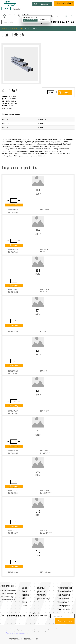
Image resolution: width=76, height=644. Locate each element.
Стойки (20, 28)
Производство (41, 592)
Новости (24, 592)
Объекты (25, 602)
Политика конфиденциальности (17, 633)
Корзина (44, 4)
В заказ (66, 92)
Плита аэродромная (64, 606)
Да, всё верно (30, 20)
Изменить (43, 20)
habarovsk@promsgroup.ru (53, 16)
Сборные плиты (63, 602)
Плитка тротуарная (64, 609)
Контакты (25, 606)
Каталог (12, 28)
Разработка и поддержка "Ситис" (24, 639)
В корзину (14, 205)
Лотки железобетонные (65, 592)
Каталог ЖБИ (41, 588)
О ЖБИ (24, 599)
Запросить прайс (12, 16)
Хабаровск (25, 14)
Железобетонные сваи (65, 588)
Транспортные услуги (43, 599)
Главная (4, 28)
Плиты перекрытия (64, 595)
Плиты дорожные (63, 599)
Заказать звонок (64, 4)
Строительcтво (41, 595)
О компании (25, 595)
